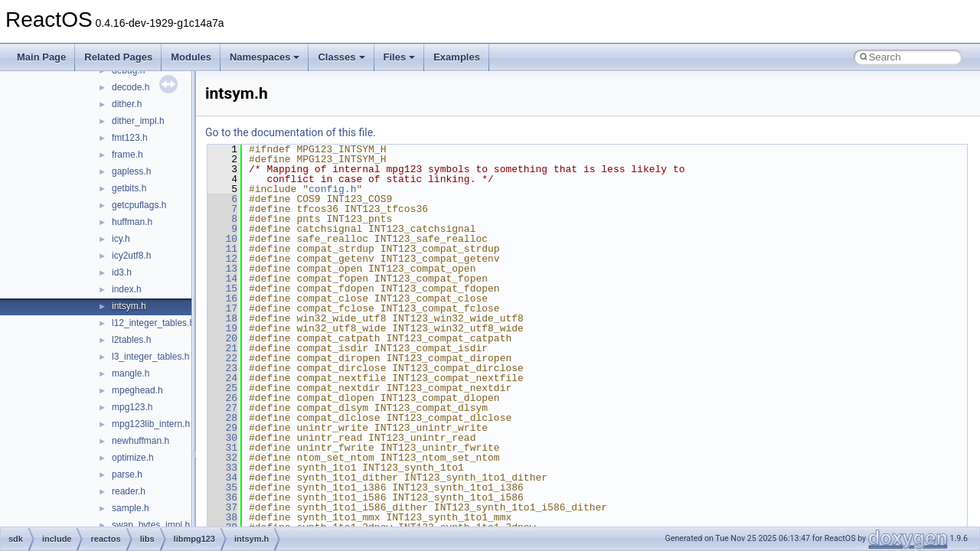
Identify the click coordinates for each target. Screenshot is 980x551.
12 (222, 259)
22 (222, 358)
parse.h (127, 474)
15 (222, 289)
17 (222, 308)
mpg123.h (132, 407)
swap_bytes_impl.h (151, 525)
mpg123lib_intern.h (151, 424)
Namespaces (265, 57)
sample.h (131, 508)
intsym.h (129, 306)
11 (222, 249)
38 (222, 517)
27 (222, 408)
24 (222, 378)
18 (222, 318)
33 (222, 468)
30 (222, 438)
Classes (341, 57)
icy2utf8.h (131, 256)
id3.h (122, 272)
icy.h (121, 239)
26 (222, 398)
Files (400, 57)
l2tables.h (131, 340)
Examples (457, 57)
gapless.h (131, 171)
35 (222, 487)
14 (222, 279)
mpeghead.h (137, 390)
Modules (191, 57)
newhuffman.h (140, 441)
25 (222, 388)
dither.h (127, 104)
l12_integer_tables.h (153, 323)
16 (222, 298)
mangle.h (131, 373)
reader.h (129, 491)
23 (222, 368)
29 (222, 428)
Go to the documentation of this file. (291, 132)
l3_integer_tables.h (150, 357)
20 (222, 338)
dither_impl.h (138, 121)
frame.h (127, 155)
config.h (332, 189)
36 (222, 497)
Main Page (41, 57)
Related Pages (118, 57)
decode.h (131, 87)
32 (222, 458)
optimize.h (133, 458)
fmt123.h (130, 138)
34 (222, 478)
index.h (127, 289)
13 (222, 269)
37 (222, 507)
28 (222, 418)
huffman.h (132, 222)
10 (222, 239)
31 (222, 448)
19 (222, 328)
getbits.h (129, 188)
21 (222, 348)
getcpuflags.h (139, 205)
